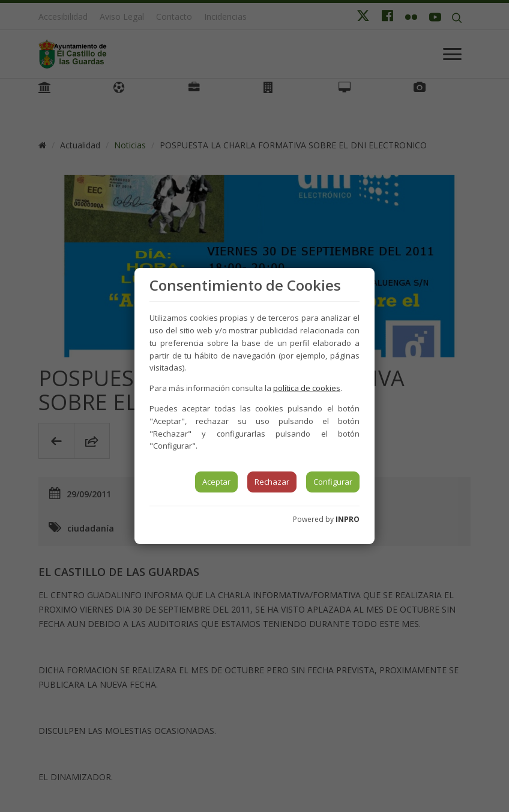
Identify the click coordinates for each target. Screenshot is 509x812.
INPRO (348, 519)
